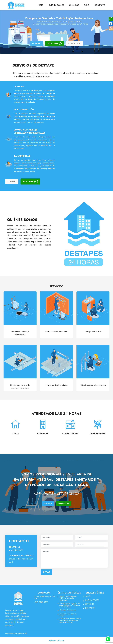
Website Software (56, 641)
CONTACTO (100, 5)
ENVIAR (46, 572)
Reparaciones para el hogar (68, 615)
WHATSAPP (55, 43)
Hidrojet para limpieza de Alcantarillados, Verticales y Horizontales (70, 605)
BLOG (87, 5)
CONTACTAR (74, 43)
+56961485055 (16, 550)
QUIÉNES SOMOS (56, 5)
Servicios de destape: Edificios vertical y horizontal (68, 598)
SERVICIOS (74, 5)
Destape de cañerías (68, 610)
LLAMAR (36, 43)
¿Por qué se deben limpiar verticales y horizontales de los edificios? (70, 621)
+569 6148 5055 (41, 602)
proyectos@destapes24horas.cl (44, 597)
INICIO (40, 5)
